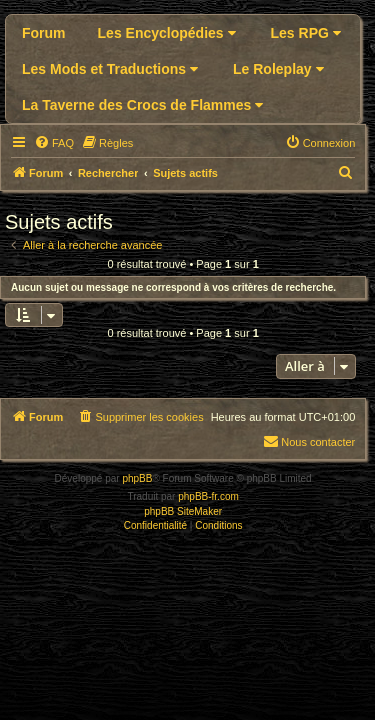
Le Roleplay (278, 69)
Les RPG (306, 33)
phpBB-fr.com (208, 496)
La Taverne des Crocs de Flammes (142, 105)
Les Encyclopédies (167, 33)
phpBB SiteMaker (183, 511)
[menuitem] (54, 143)
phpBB (137, 478)
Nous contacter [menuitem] (309, 441)
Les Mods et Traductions (110, 69)
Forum (44, 33)
